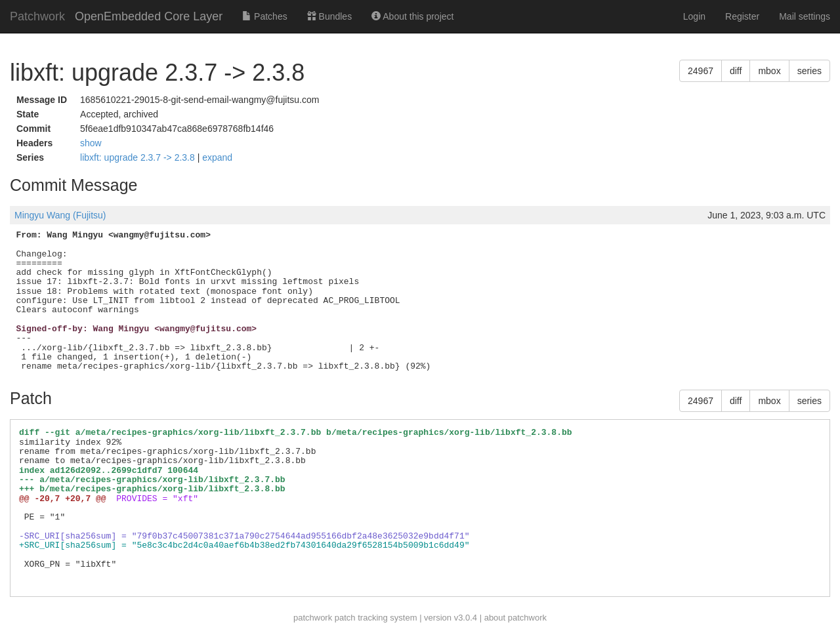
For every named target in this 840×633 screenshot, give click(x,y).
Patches (264, 16)
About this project (412, 16)
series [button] (809, 71)
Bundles (329, 16)
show (91, 143)
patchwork (313, 618)
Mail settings (805, 16)
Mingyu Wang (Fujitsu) (60, 215)
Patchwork (37, 16)
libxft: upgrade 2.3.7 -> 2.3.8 (139, 157)
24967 (701, 71)
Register (742, 16)
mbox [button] (769, 71)
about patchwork (515, 618)
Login (694, 16)
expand (217, 157)
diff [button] (736, 71)
